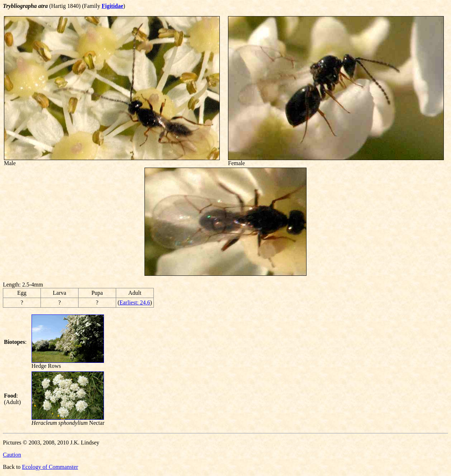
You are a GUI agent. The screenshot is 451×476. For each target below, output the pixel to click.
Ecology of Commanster (50, 467)
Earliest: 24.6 (135, 302)
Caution (12, 455)
